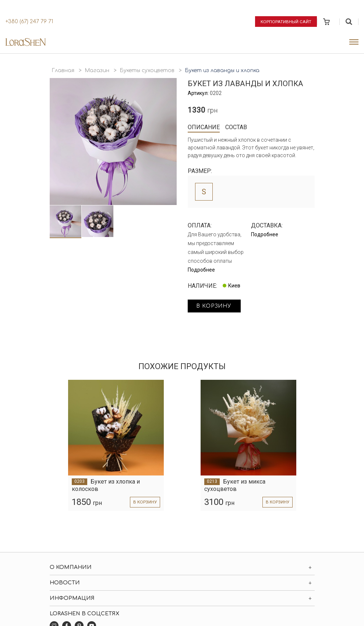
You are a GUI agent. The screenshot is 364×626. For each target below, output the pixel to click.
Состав (236, 127)
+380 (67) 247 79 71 (29, 22)
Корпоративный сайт (286, 21)
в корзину (216, 306)
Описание (204, 127)
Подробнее (201, 270)
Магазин (97, 70)
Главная (63, 70)
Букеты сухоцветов (147, 70)
